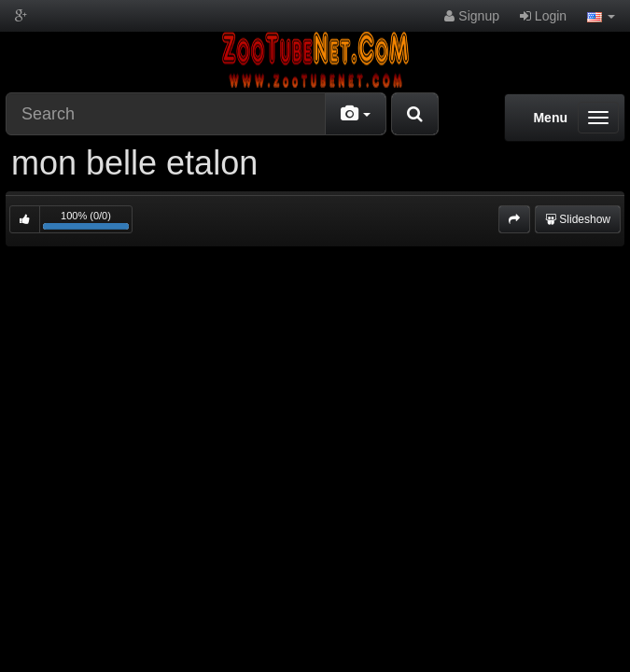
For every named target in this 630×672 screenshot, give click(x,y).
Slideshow (578, 219)
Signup (471, 16)
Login (543, 16)
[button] (601, 16)
